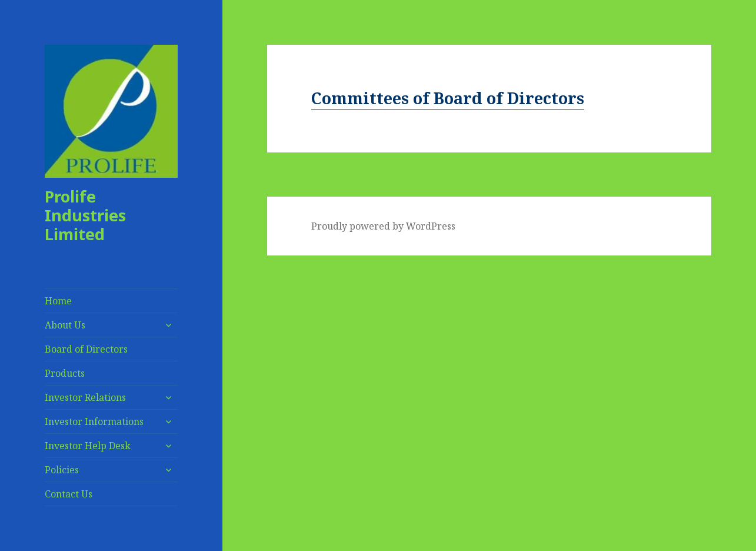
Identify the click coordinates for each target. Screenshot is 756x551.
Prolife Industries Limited (85, 215)
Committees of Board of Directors (448, 98)
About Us (65, 325)
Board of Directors (86, 349)
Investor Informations (94, 421)
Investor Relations (85, 397)
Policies (62, 470)
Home (58, 301)
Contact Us (69, 494)
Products (65, 373)
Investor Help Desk (88, 446)
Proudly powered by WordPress (383, 226)
